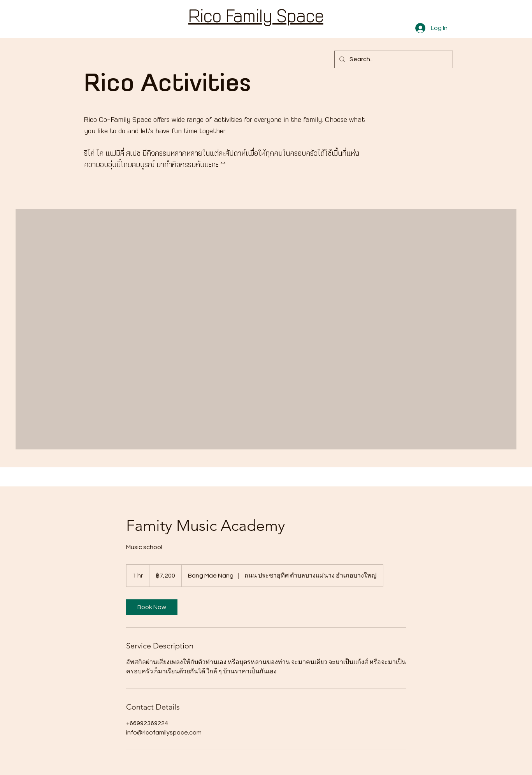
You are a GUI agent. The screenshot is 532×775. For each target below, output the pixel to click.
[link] (152, 607)
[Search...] (393, 59)
